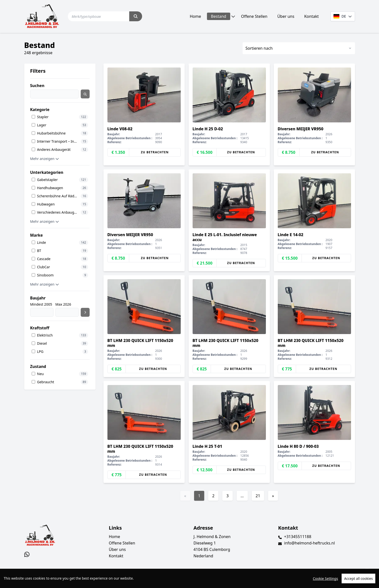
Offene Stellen (254, 16)
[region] (189, 578)
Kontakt (312, 16)
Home (196, 16)
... (242, 496)
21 (258, 496)
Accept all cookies (358, 578)
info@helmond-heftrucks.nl (310, 543)
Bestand (219, 16)
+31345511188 (298, 537)
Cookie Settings (326, 578)
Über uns (286, 16)
